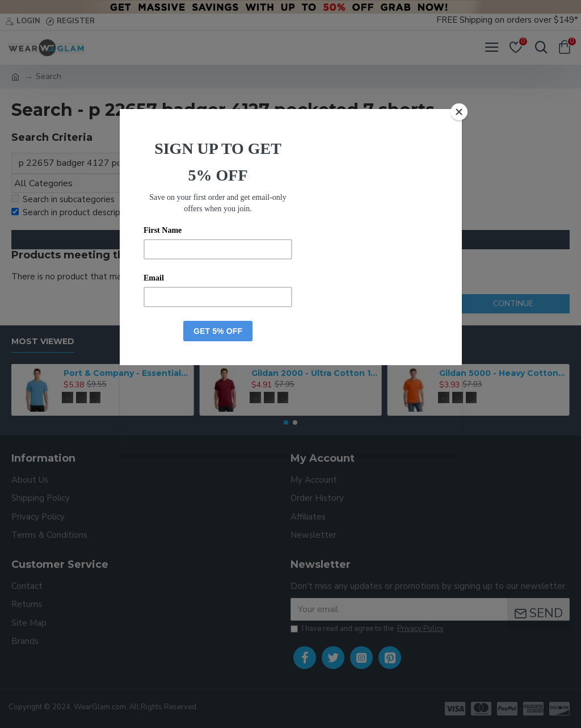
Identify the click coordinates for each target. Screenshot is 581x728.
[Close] (459, 112)
